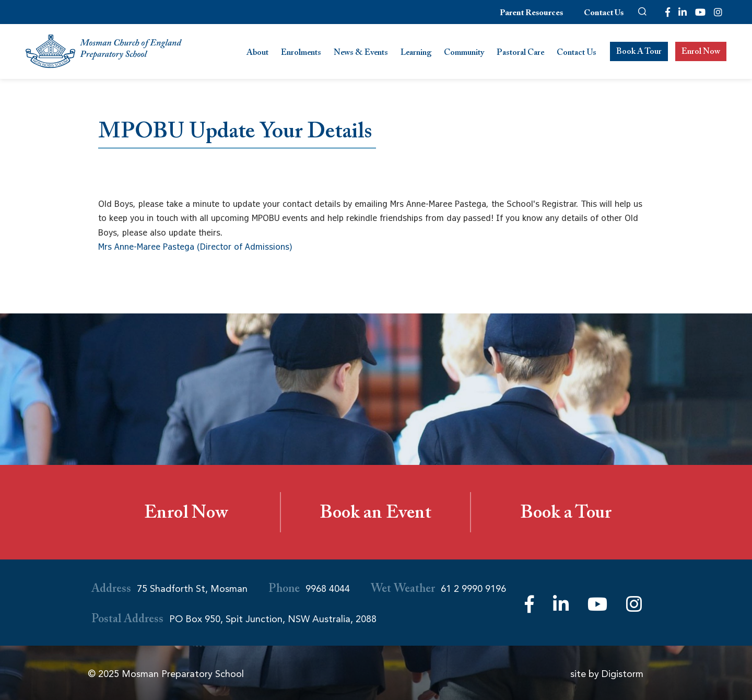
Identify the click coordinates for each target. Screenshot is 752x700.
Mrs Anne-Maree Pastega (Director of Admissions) (195, 247)
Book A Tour (639, 52)
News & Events (361, 54)
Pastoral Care (520, 54)
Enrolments (301, 54)
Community (464, 54)
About (257, 54)
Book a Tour (566, 515)
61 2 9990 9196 (473, 589)
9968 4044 (328, 589)
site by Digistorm (607, 674)
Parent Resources (531, 14)
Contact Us (604, 14)
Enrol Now (701, 52)
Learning (416, 54)
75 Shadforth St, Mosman (192, 589)
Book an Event (375, 515)
